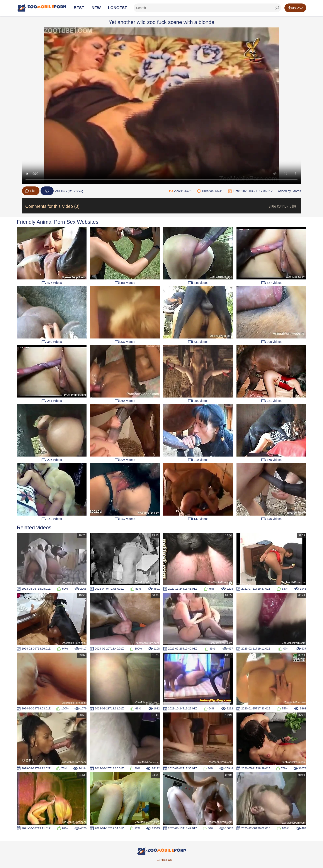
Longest (118, 8)
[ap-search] (207, 8)
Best (79, 8)
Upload (295, 8)
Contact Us (164, 860)
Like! (31, 191)
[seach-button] (277, 8)
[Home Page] (41, 8)
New (96, 8)
